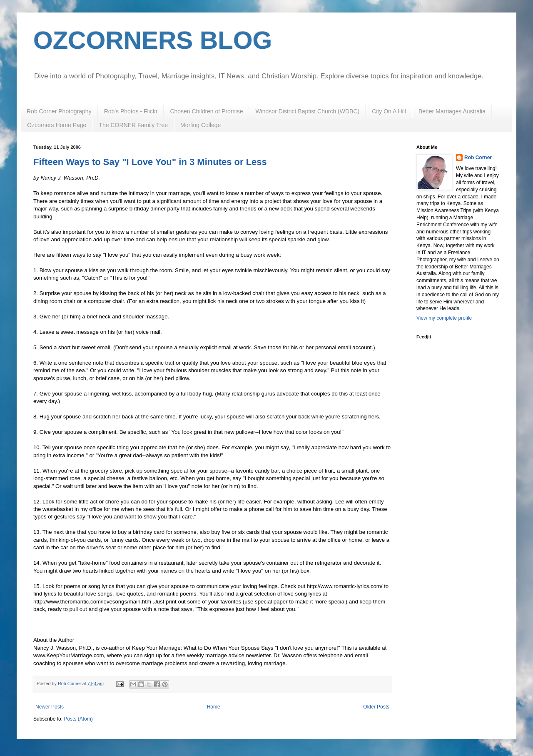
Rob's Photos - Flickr (131, 111)
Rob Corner (478, 158)
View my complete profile (444, 318)
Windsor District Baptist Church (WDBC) (307, 111)
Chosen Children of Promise (206, 111)
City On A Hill (389, 111)
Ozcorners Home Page (57, 125)
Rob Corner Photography (59, 111)
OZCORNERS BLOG (153, 40)
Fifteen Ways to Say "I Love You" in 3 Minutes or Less (150, 162)
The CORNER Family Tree (133, 125)
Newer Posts (50, 707)
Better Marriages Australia (452, 111)
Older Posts (376, 707)
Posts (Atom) (78, 719)
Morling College (200, 125)
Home (214, 707)
